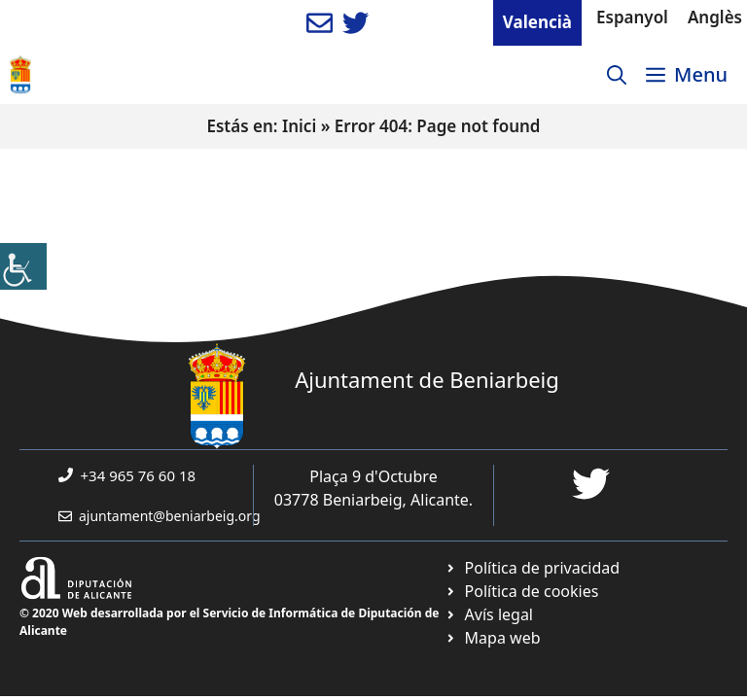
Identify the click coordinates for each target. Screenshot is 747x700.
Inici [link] (299, 126)
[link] (23, 266)
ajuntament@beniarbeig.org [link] (170, 516)
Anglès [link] (715, 17)
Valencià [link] (537, 22)
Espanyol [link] (632, 17)
